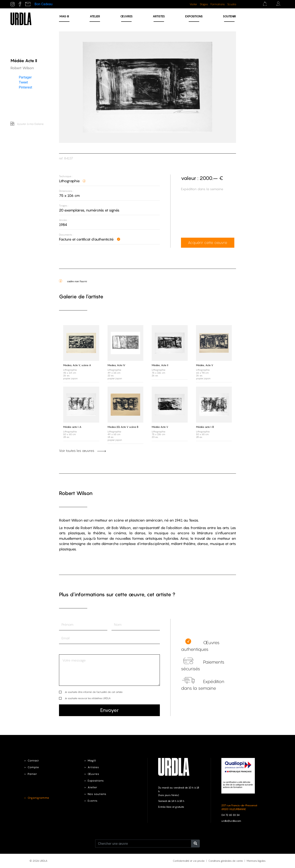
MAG (64, 16)
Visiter (193, 4)
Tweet (23, 82)
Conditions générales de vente (226, 861)
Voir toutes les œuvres (82, 451)
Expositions (194, 16)
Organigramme (38, 798)
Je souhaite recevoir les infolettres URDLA (88, 698)
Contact (33, 761)
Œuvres (126, 16)
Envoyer (109, 710)
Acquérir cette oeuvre (208, 242)
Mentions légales (256, 861)
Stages (204, 4)
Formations (218, 4)
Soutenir (229, 16)
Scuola (232, 4)
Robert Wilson (76, 493)
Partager (25, 77)
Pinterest (26, 87)
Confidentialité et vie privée (189, 861)
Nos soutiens (97, 794)
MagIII (92, 761)
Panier (32, 774)
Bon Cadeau (44, 4)
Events (93, 801)
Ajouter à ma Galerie (27, 124)
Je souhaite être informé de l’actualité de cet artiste (94, 692)
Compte (33, 767)
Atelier (95, 16)
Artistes (159, 16)
